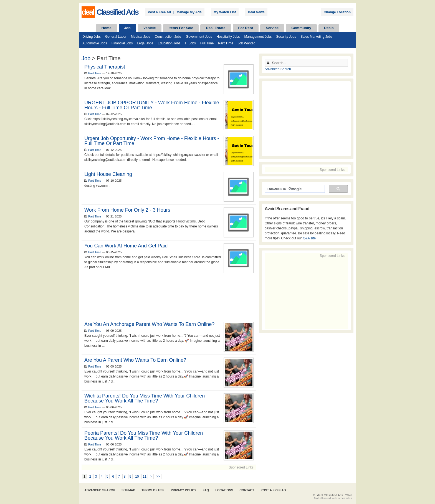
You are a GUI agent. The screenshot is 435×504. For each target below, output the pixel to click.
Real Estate (216, 28)
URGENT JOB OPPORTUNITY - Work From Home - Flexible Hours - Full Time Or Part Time (152, 105)
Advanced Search (278, 69)
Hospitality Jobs (228, 37)
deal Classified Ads (330, 495)
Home (107, 28)
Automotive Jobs (95, 43)
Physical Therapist (105, 67)
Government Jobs (199, 37)
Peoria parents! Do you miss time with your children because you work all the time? (144, 435)
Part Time (226, 43)
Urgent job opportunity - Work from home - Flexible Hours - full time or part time (152, 141)
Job (127, 28)
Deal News (256, 12)
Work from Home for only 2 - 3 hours (127, 210)
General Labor (116, 37)
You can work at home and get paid (126, 246)
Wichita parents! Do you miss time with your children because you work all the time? (145, 398)
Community (301, 28)
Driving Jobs (92, 37)
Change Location (337, 12)
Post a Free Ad (160, 12)
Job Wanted (247, 43)
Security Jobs (286, 37)
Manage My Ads (189, 12)
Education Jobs (169, 43)
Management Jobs (258, 37)
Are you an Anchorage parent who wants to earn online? (149, 324)
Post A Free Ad (273, 490)
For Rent (246, 28)
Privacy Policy (184, 490)
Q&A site (310, 238)
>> (158, 477)
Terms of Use (153, 490)
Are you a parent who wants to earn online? (135, 360)
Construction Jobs (168, 37)
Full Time (207, 43)
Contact (247, 490)
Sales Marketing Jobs (316, 37)
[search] (294, 189)
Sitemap (128, 490)
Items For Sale (181, 28)
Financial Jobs (122, 43)
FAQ (206, 490)
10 (137, 477)
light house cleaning (108, 174)
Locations (224, 490)
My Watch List (225, 12)
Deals (329, 28)
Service (272, 28)
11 (145, 477)
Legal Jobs (145, 43)
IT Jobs (190, 43)
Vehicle (150, 28)
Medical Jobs (141, 37)
